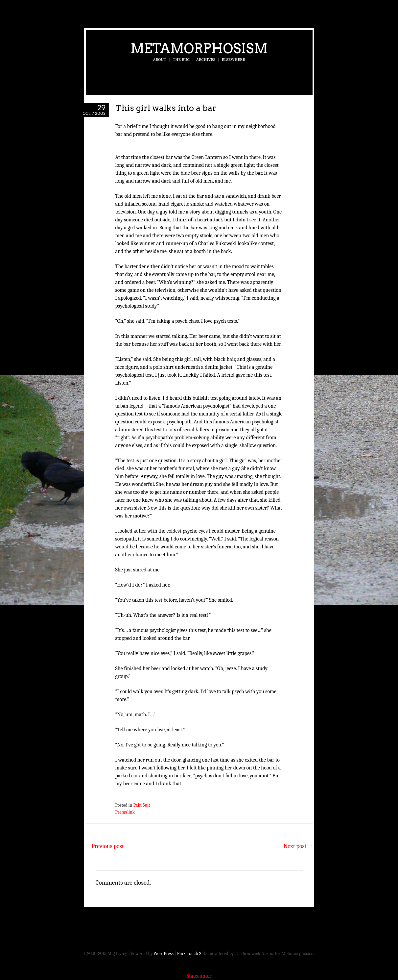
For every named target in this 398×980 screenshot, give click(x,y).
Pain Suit (142, 805)
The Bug (181, 59)
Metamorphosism (199, 48)
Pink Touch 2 (189, 954)
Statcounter (199, 976)
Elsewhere (234, 59)
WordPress (164, 954)
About (160, 59)
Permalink (125, 812)
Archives (206, 59)
